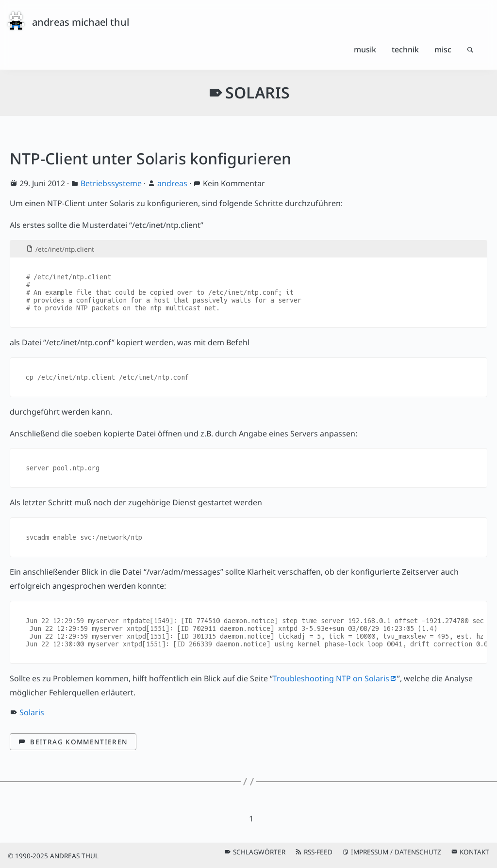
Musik (365, 49)
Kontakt (474, 852)
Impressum (370, 852)
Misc (443, 49)
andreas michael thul (81, 22)
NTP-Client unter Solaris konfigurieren (150, 158)
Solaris (32, 712)
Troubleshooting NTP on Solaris (331, 678)
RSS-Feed (318, 852)
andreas (172, 183)
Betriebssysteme (111, 183)
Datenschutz (418, 852)
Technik (405, 49)
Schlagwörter (259, 852)
